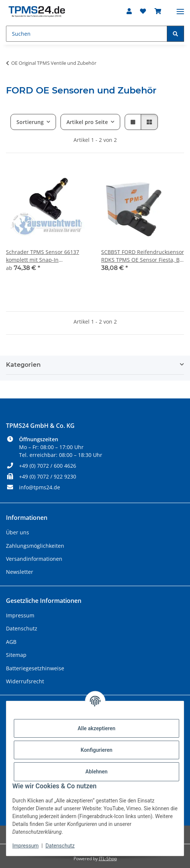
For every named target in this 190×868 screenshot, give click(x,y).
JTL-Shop (108, 859)
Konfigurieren (96, 750)
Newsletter (20, 572)
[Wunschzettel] (143, 11)
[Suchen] (87, 34)
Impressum (25, 846)
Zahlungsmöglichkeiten (35, 546)
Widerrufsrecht (25, 681)
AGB (11, 642)
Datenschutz (60, 846)
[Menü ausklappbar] (180, 8)
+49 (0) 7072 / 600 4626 (48, 466)
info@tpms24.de (40, 487)
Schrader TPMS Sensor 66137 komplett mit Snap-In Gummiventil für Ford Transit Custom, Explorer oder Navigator (47, 256)
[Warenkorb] (158, 11)
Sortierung (30, 122)
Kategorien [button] (23, 365)
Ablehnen (96, 772)
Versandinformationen (34, 559)
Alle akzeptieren (96, 728)
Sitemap (16, 655)
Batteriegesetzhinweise (35, 668)
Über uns (18, 532)
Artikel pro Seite (87, 122)
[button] (129, 11)
